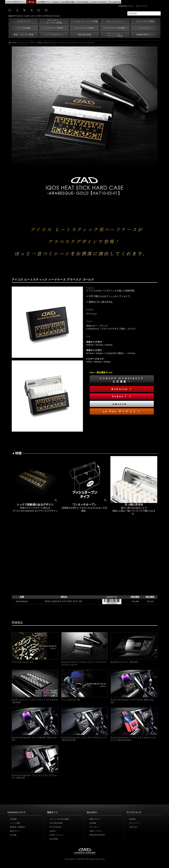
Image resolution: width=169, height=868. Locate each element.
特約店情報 (54, 839)
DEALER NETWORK (97, 835)
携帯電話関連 (84, 35)
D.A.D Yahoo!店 (55, 827)
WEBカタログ (95, 819)
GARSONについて (126, 6)
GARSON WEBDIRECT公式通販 (122, 380)
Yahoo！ (122, 396)
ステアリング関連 (54, 28)
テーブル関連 (24, 28)
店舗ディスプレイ (96, 831)
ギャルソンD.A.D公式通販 (59, 819)
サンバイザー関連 (145, 22)
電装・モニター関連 (24, 35)
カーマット (145, 28)
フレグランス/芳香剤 (115, 28)
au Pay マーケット (122, 411)
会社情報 (13, 819)
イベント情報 (15, 823)
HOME (14, 43)
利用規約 (132, 819)
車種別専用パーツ (145, 35)
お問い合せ (133, 827)
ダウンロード (94, 827)
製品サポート (15, 831)
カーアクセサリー (54, 35)
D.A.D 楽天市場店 (56, 823)
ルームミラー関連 (84, 28)
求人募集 (13, 835)
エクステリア (24, 22)
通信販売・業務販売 (17, 827)
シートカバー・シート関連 (84, 22)
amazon (122, 404)
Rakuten (122, 389)
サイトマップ (142, 6)
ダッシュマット (115, 22)
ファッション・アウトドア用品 (115, 35)
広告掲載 (93, 823)
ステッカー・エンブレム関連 (54, 22)
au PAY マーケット (57, 835)
